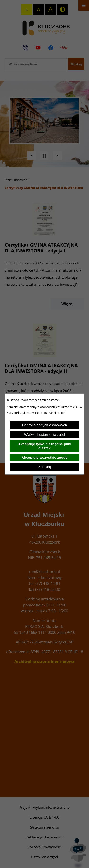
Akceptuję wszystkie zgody (44, 457)
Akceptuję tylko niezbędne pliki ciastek (44, 446)
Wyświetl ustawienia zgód (44, 434)
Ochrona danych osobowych (44, 425)
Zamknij (44, 467)
